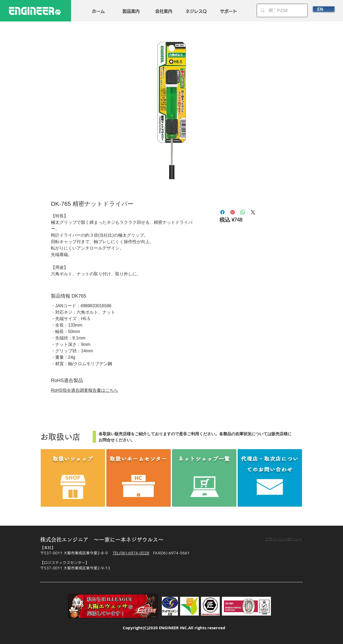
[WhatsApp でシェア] (243, 212)
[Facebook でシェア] (222, 212)
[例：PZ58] (282, 10)
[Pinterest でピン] (233, 212)
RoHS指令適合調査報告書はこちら (85, 390)
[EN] (324, 9)
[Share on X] (253, 212)
